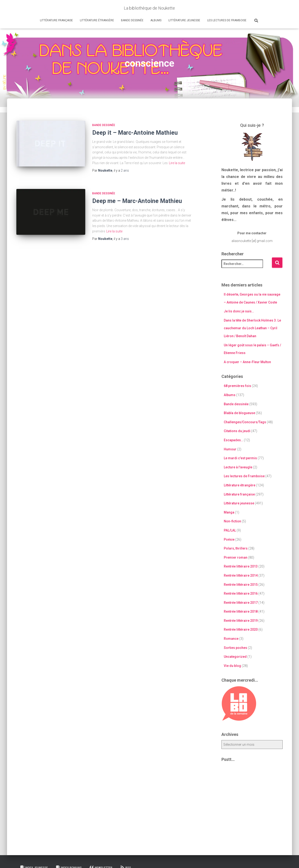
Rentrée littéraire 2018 (241, 611)
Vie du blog (232, 666)
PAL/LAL (230, 530)
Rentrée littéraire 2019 (241, 621)
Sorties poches (235, 648)
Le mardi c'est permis (240, 458)
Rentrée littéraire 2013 (241, 566)
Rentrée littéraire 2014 (241, 575)
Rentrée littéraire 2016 (241, 593)
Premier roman (236, 557)
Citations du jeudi (237, 431)
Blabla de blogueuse (239, 413)
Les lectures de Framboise (227, 20)
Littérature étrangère (97, 20)
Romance (231, 639)
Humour (230, 449)
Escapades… (233, 440)
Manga (229, 512)
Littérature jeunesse (184, 20)
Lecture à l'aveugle (238, 467)
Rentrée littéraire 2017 (241, 603)
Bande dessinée (132, 20)
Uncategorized (235, 657)
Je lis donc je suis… (239, 311)
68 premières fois (237, 386)
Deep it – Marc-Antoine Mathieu (135, 133)
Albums (156, 20)
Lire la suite (177, 163)
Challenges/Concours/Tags (245, 422)
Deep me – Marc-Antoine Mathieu (137, 201)
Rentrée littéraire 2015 (241, 585)
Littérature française (56, 20)
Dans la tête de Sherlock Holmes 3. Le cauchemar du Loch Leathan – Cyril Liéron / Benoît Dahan (252, 328)
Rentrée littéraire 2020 (241, 629)
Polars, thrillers (236, 548)
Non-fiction (232, 521)
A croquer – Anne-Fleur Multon (247, 362)
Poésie (229, 539)
